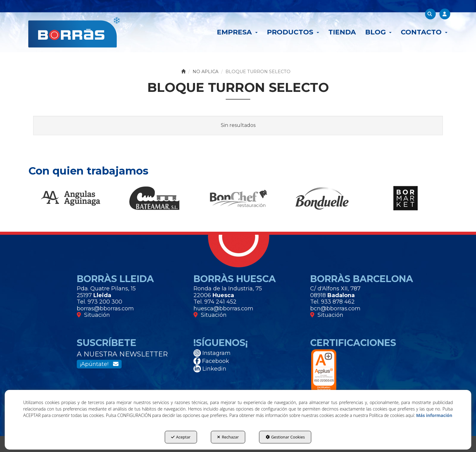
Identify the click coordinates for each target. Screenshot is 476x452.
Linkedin (210, 369)
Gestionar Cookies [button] (285, 437)
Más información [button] (434, 415)
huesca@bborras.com (223, 309)
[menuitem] (237, 32)
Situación (93, 315)
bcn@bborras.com (335, 309)
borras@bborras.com (105, 309)
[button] (74, 32)
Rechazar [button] (228, 437)
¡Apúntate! (99, 364)
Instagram (212, 353)
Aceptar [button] (181, 437)
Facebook (211, 361)
